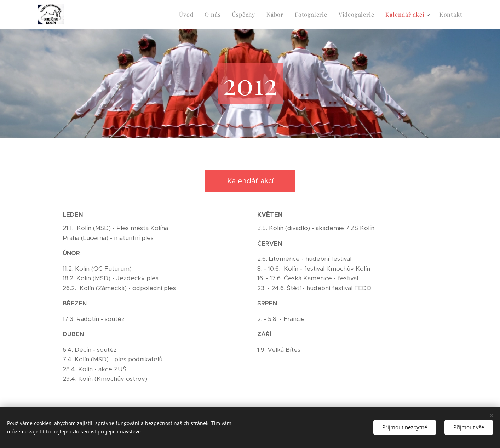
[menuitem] (188, 15)
